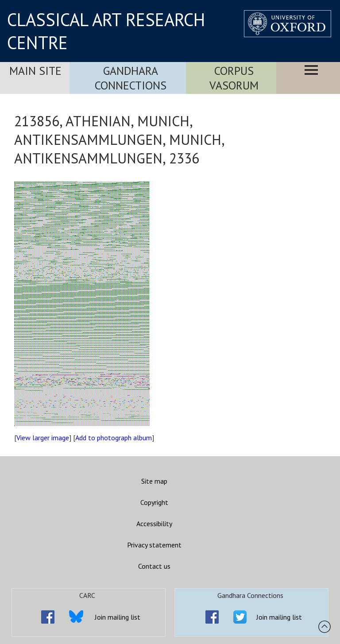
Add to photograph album (114, 438)
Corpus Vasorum (234, 78)
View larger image (43, 438)
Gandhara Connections (131, 78)
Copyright (154, 502)
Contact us (154, 566)
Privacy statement (154, 545)
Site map (154, 481)
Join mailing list (118, 617)
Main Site (35, 71)
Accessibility (154, 524)
